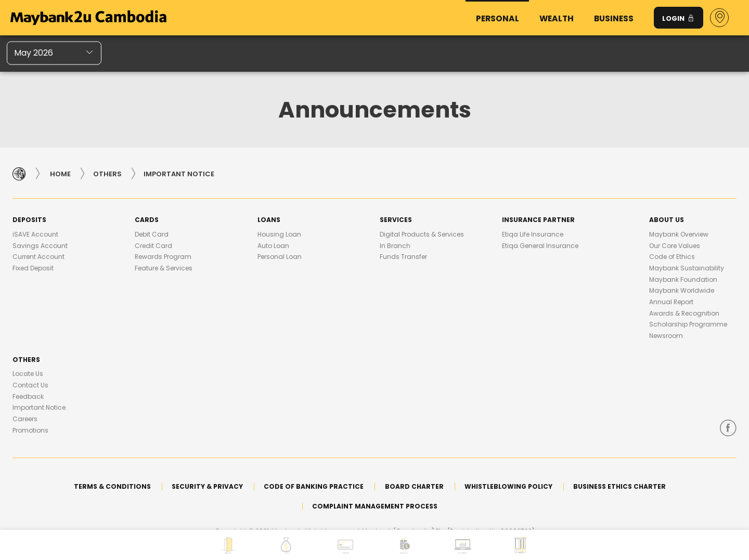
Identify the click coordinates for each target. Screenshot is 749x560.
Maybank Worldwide (682, 290)
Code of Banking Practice (314, 486)
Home (60, 174)
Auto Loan (273, 246)
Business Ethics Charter (619, 486)
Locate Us (28, 374)
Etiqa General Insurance (540, 246)
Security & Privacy (207, 486)
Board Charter (414, 486)
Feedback (28, 396)
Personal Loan (280, 257)
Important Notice (39, 407)
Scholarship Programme (688, 324)
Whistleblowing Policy (508, 486)
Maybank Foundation (683, 279)
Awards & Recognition (684, 313)
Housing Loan (279, 234)
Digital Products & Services (422, 234)
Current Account (38, 257)
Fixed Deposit (33, 268)
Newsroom (666, 336)
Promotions (30, 430)
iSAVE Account (35, 234)
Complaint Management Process (375, 506)
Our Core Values (675, 246)
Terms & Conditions (112, 486)
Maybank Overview (679, 234)
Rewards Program (163, 257)
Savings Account (40, 246)
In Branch (395, 246)
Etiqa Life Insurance (533, 234)
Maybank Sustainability (687, 268)
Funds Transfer (403, 257)
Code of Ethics (672, 257)
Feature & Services (164, 268)
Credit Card (153, 246)
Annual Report (671, 302)
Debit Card (152, 234)
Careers (25, 419)
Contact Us (30, 385)
